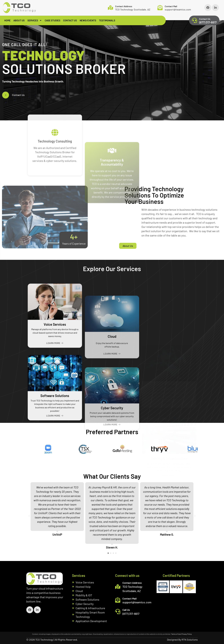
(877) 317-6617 (208, 22)
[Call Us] (118, 612)
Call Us (126, 610)
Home (7, 20)
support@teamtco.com (178, 9)
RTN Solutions (190, 640)
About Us (19, 20)
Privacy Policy (187, 634)
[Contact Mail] (160, 8)
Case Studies (52, 20)
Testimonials (107, 20)
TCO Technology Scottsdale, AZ (133, 9)
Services (35, 20)
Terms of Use (176, 634)
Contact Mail (171, 6)
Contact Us (70, 20)
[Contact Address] (110, 8)
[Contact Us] (194, 20)
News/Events (88, 20)
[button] (29, 516)
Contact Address (124, 6)
